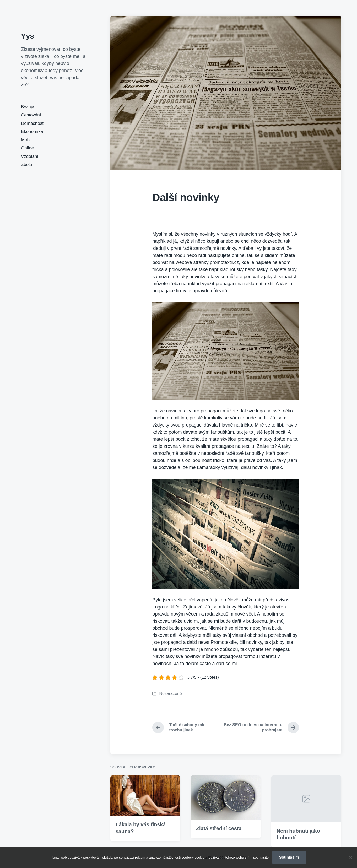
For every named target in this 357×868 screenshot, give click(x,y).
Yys (28, 36)
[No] (350, 858)
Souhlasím (289, 857)
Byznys (28, 107)
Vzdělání (30, 156)
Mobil (26, 140)
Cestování (31, 115)
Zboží (27, 165)
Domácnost (32, 123)
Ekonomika (32, 131)
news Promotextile (218, 642)
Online (27, 148)
